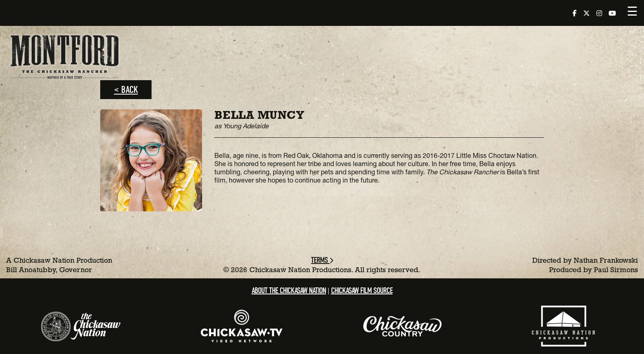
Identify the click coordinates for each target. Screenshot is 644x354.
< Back (126, 90)
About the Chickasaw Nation (289, 290)
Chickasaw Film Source (362, 290)
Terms (322, 260)
